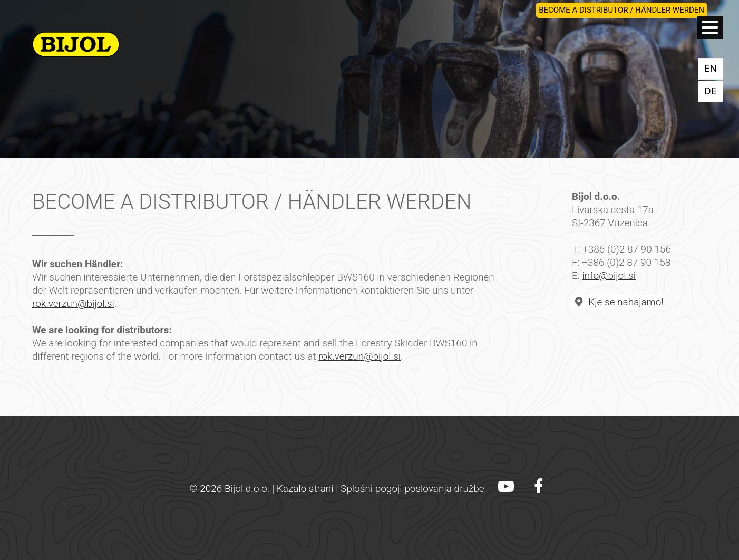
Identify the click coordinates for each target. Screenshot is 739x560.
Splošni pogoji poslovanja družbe (412, 489)
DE (710, 91)
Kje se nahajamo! (618, 302)
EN (711, 68)
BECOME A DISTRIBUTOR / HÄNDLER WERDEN (621, 10)
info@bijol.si (609, 276)
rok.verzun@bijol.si (73, 303)
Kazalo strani (305, 489)
